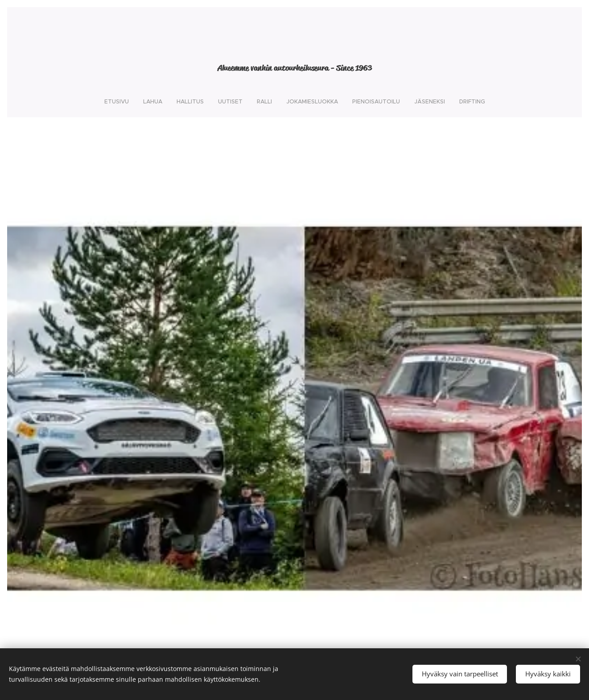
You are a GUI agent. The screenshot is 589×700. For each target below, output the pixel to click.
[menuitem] (241, 102)
